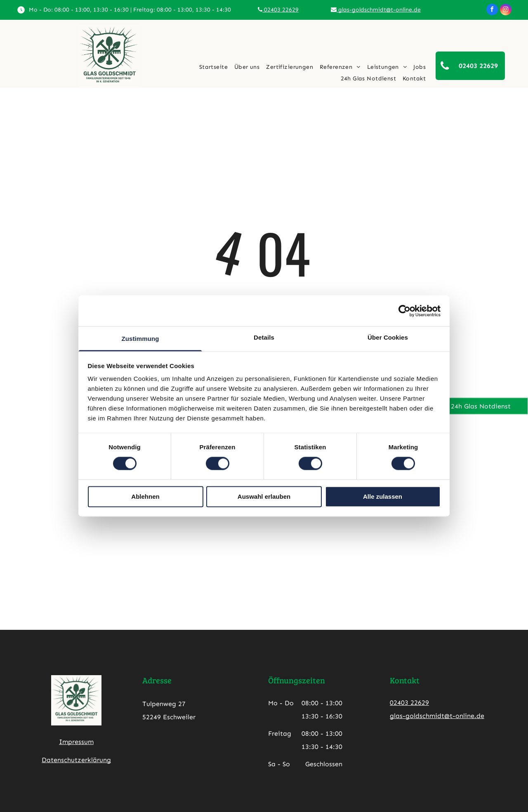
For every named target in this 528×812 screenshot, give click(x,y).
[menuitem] (213, 67)
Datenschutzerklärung (76, 760)
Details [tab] (264, 337)
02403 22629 (278, 10)
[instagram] (506, 11)
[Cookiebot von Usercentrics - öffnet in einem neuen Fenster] (404, 311)
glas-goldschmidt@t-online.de (376, 10)
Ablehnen (145, 496)
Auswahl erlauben (264, 496)
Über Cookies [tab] (388, 337)
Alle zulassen (383, 496)
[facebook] (492, 11)
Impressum (76, 742)
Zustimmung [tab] (140, 339)
